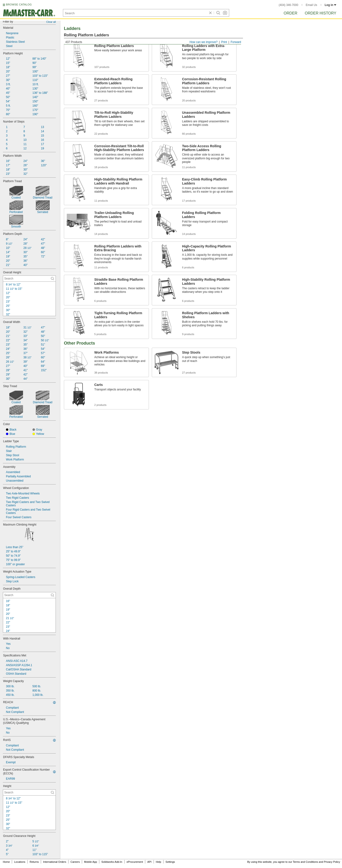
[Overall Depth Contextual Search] (29, 595)
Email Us (311, 5)
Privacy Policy (332, 862)
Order (290, 13)
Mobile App (90, 862)
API (149, 862)
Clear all (51, 22)
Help (159, 862)
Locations (20, 862)
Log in (330, 5)
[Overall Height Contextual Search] (29, 279)
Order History (321, 13)
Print (224, 42)
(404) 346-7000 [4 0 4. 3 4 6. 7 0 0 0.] (289, 5)
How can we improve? (204, 42)
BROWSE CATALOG (19, 5)
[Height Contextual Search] (29, 792)
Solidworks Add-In (112, 862)
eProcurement (135, 862)
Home (6, 862)
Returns (34, 862)
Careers (75, 862)
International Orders (55, 862)
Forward (236, 42)
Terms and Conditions (305, 862)
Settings (170, 862)
